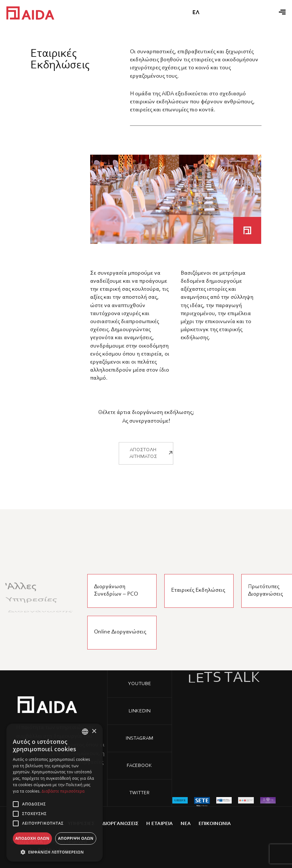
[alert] (55, 793)
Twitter (139, 793)
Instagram (139, 738)
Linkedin (140, 711)
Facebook (139, 766)
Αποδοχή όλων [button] (32, 838)
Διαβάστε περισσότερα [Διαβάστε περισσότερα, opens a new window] (63, 791)
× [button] (94, 731)
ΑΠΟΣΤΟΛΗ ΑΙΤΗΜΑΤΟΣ (151, 434)
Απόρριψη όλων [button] (76, 838)
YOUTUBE (140, 684)
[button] (55, 852)
